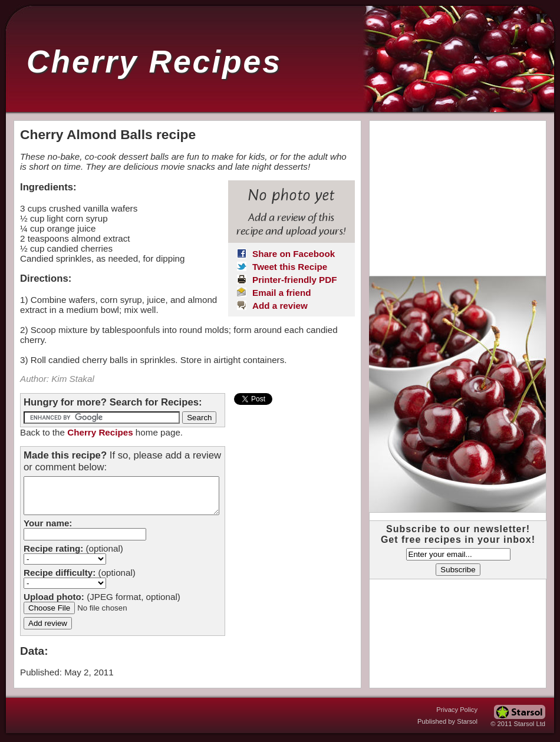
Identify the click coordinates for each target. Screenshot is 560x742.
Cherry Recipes (154, 62)
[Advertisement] (457, 194)
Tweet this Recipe (290, 267)
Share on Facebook (294, 254)
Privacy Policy (457, 710)
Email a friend (282, 293)
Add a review (280, 306)
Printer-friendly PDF (294, 280)
